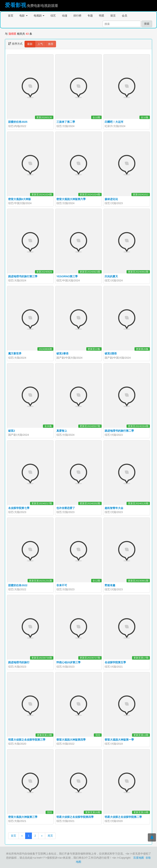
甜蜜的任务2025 (18, 122)
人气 (40, 44)
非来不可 (62, 585)
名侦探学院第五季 (115, 662)
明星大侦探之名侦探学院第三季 (27, 740)
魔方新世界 (15, 353)
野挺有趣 (110, 585)
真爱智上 (62, 431)
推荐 (51, 44)
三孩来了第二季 (66, 122)
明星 (102, 16)
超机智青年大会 (114, 508)
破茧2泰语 (62, 353)
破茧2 (12, 431)
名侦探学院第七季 (19, 508)
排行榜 (77, 16)
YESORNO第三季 (67, 276)
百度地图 (139, 858)
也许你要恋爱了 (66, 508)
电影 (24, 16)
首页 (11, 16)
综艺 (53, 16)
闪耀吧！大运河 (114, 122)
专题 (90, 16)
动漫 (65, 16)
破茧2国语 (111, 353)
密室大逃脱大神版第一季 (119, 740)
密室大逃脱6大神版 (20, 199)
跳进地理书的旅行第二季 (119, 431)
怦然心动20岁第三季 (68, 662)
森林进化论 (111, 199)
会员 (124, 16)
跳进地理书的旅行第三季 (23, 276)
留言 (113, 16)
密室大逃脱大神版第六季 (71, 199)
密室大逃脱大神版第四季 (71, 740)
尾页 (50, 836)
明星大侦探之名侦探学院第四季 (75, 817)
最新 (30, 44)
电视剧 (39, 16)
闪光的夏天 (111, 276)
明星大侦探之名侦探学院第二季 (123, 817)
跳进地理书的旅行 (19, 662)
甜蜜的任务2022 (18, 585)
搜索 (147, 24)
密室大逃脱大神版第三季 (23, 817)
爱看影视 (16, 5)
